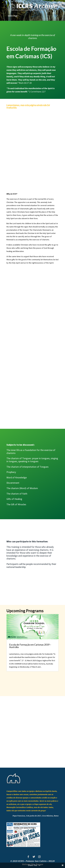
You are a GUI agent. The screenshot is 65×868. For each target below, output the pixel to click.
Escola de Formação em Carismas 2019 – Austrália (30, 646)
